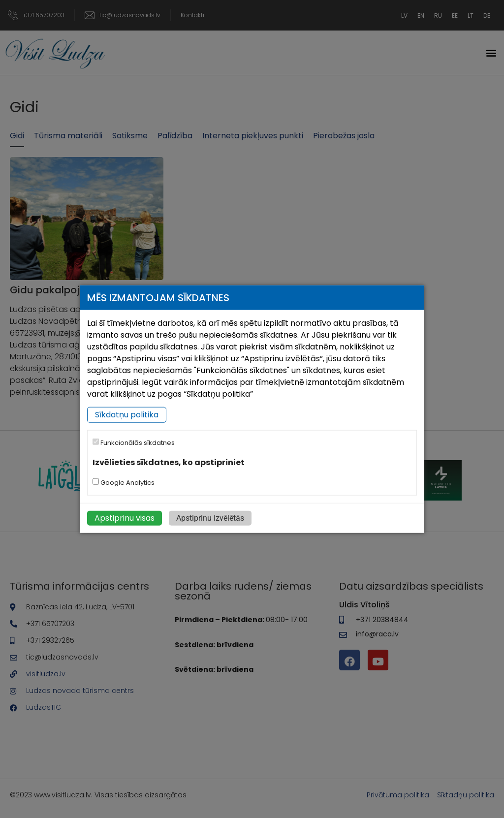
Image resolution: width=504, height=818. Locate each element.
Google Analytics (124, 482)
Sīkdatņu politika (127, 415)
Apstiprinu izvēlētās (210, 518)
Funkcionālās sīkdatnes (134, 443)
